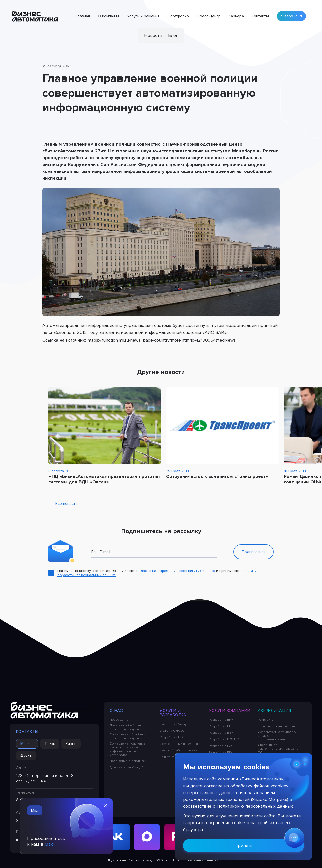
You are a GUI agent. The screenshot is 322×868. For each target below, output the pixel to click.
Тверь (50, 744)
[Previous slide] (266, 373)
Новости (153, 35)
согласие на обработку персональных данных (175, 571)
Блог (173, 35)
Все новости (63, 504)
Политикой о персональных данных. (255, 806)
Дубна (26, 755)
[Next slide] (272, 373)
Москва (27, 744)
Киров (71, 744)
